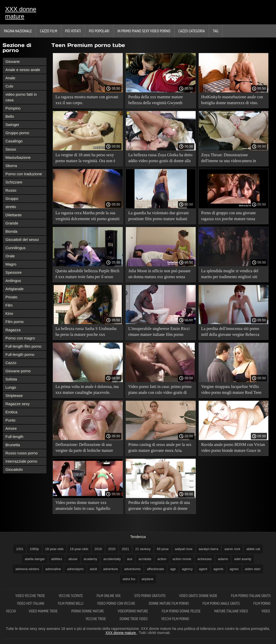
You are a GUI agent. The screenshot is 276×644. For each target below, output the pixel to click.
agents (218, 569)
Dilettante (13, 215)
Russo (11, 190)
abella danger (35, 559)
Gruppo (12, 198)
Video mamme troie (44, 611)
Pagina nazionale (18, 31)
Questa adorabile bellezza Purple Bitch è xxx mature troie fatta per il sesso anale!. (87, 275)
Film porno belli (71, 603)
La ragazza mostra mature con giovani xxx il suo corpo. (87, 100)
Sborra (11, 166)
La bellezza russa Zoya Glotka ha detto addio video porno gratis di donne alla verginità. (160, 159)
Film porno (15, 322)
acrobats (145, 559)
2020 (112, 549)
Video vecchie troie (31, 596)
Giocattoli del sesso (22, 240)
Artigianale (15, 289)
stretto (11, 207)
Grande (12, 223)
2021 (125, 549)
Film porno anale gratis (222, 603)
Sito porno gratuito (150, 596)
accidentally (112, 559)
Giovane (13, 61)
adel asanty (243, 559)
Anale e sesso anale (23, 70)
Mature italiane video (232, 611)
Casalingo (14, 141)
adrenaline (53, 569)
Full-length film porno (23, 346)
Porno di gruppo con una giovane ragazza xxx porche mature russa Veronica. (229, 217)
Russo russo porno (22, 453)
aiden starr (253, 569)
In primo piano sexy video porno (144, 31)
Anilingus (13, 281)
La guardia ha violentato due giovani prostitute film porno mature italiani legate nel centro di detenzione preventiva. (159, 217)
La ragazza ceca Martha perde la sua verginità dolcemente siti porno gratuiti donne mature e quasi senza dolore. (87, 217)
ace (130, 559)
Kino (9, 313)
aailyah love (184, 549)
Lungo (11, 387)
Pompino (13, 108)
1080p (34, 549)
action (162, 559)
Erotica (11, 412)
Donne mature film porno (169, 603)
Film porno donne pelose (182, 611)
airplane (147, 579)
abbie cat (253, 549)
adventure (111, 569)
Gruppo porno (17, 133)
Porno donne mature (88, 611)
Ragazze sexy (17, 404)
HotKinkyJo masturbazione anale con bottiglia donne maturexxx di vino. (232, 100)
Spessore (13, 272)
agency (187, 569)
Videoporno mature (133, 611)
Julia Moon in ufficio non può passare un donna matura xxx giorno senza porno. (159, 275)
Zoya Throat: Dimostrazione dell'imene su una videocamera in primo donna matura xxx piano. (229, 159)
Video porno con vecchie (116, 603)
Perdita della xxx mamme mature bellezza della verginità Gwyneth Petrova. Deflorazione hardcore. (156, 101)
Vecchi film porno (175, 619)
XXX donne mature (21, 13)
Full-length (14, 437)
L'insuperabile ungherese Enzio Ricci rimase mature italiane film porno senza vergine (159, 332)
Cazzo (11, 363)
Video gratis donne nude (199, 596)
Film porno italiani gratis (251, 596)
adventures (132, 569)
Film (9, 305)
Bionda (11, 231)
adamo (223, 559)
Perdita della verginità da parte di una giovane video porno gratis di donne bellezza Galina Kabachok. (159, 506)
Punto (10, 420)
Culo (9, 86)
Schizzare (14, 182)
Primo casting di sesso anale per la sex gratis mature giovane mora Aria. (160, 447)
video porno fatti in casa (21, 97)
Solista (11, 379)
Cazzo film (48, 31)
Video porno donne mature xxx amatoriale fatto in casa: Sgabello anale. (83, 506)
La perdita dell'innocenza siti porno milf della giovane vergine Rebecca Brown (230, 332)
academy (91, 559)
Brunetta (13, 445)
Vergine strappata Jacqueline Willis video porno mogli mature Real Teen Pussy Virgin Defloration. (231, 390)
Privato (11, 297)
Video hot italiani (31, 603)
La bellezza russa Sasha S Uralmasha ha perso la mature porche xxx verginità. (86, 332)
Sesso (11, 149)
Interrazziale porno (21, 461)
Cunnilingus (15, 248)
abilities (57, 559)
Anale (10, 78)
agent (203, 569)
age (173, 569)
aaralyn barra (209, 549)
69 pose (163, 549)
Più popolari (99, 31)
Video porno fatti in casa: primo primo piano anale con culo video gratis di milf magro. (160, 390)
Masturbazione (18, 157)
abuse (73, 559)
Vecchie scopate (71, 596)
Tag (216, 31)
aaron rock (232, 549)
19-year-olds (79, 549)
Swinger (12, 125)
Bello (10, 116)
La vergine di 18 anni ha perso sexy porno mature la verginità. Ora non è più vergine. (85, 159)
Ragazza (13, 330)
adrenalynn (75, 569)
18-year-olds (54, 549)
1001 (20, 549)
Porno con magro (20, 338)
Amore (11, 428)
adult (93, 569)
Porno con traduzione (24, 174)
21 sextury (143, 549)
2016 (98, 549)
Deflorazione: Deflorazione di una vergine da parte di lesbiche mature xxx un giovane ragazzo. (84, 448)
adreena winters (27, 569)
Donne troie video (134, 619)
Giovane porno (18, 371)
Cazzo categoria (192, 31)
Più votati (73, 31)
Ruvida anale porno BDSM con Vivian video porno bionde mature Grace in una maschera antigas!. (233, 448)
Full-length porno (20, 354)
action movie (182, 559)
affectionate (155, 569)
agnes (234, 569)
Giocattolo (14, 469)
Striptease (14, 396)
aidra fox (129, 579)
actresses (205, 559)
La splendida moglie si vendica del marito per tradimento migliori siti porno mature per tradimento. (230, 275)
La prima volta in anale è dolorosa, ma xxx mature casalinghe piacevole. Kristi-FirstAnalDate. (87, 390)
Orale (10, 256)
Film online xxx (109, 596)
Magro (11, 264)
